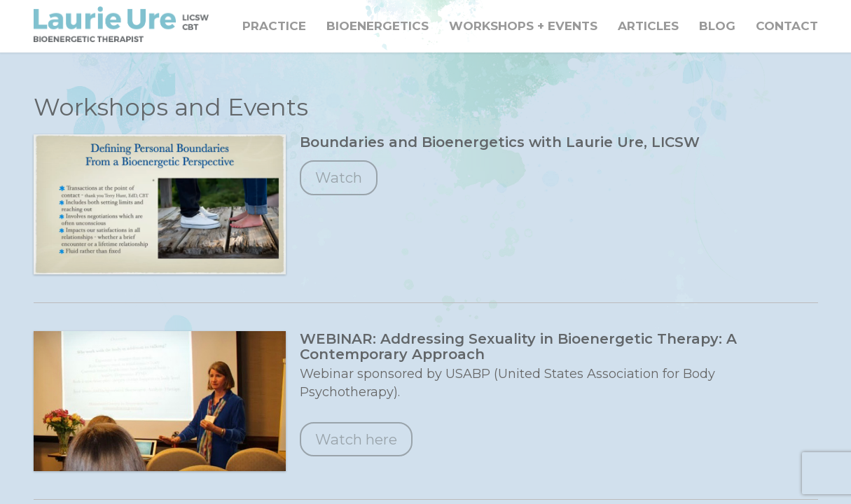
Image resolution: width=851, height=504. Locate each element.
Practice (274, 26)
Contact (787, 26)
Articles (648, 26)
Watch (339, 177)
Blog (717, 26)
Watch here (356, 439)
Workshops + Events (523, 26)
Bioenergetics (378, 26)
